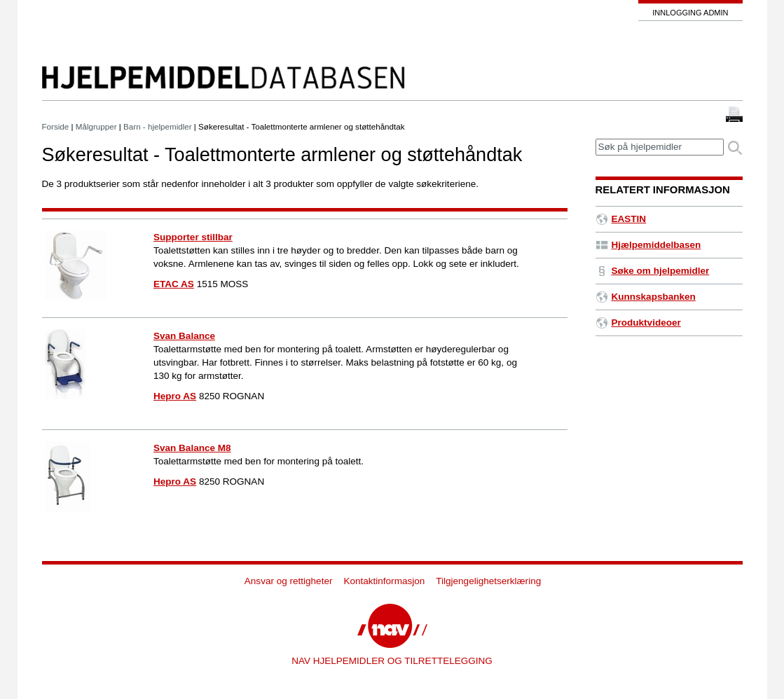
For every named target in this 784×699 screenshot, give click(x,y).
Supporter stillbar (193, 237)
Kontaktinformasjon (384, 581)
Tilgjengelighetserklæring (488, 581)
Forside (56, 126)
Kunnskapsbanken (646, 297)
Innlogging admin (690, 13)
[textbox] (660, 147)
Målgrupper (96, 126)
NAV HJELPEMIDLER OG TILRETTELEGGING (392, 661)
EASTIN (621, 219)
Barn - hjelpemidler (158, 126)
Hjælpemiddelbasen (648, 245)
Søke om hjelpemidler (653, 271)
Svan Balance (184, 336)
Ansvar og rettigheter (289, 581)
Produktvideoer (638, 323)
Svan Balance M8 (192, 448)
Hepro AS (175, 396)
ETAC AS (174, 284)
